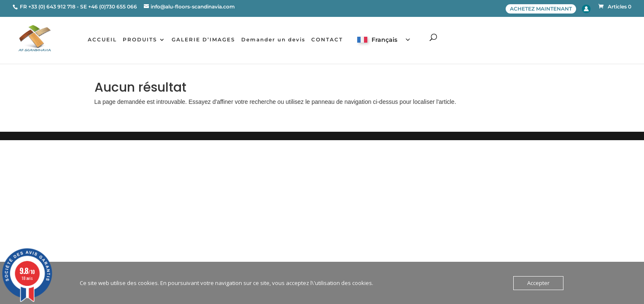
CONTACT (327, 40)
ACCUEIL (102, 40)
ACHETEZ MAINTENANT (541, 9)
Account (586, 9)
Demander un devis (273, 40)
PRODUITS (140, 40)
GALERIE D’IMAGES (203, 40)
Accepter (538, 283)
